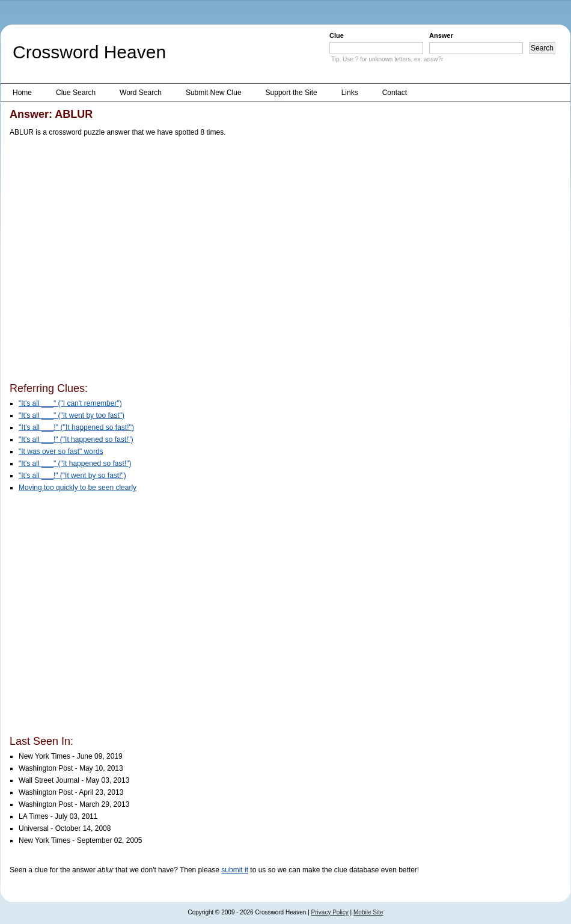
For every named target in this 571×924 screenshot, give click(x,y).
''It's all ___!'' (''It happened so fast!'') (76, 427)
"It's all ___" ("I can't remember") (70, 403)
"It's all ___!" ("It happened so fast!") (76, 439)
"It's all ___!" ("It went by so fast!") (72, 476)
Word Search (141, 93)
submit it (235, 870)
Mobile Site (368, 912)
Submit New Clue (214, 93)
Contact (395, 93)
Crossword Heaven (89, 52)
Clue (337, 35)
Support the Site (292, 93)
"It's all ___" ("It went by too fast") (72, 415)
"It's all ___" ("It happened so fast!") (75, 464)
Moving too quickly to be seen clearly (78, 488)
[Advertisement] (113, 262)
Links (350, 93)
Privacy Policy (330, 912)
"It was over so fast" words (61, 451)
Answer (441, 35)
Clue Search (76, 93)
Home (22, 93)
